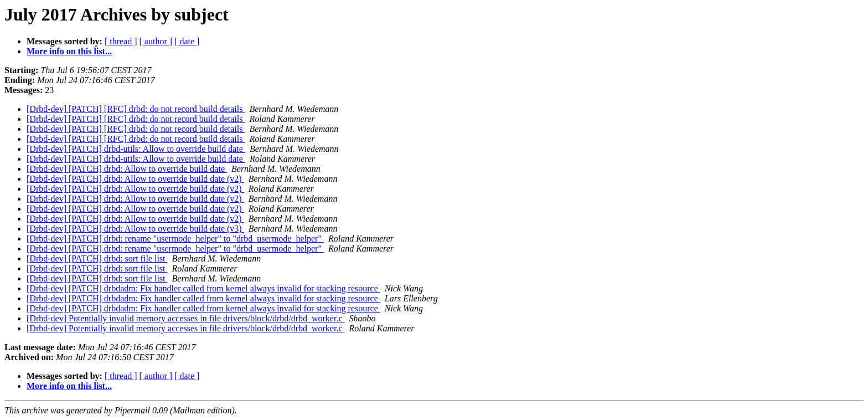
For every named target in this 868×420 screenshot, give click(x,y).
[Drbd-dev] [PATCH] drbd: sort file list (97, 258)
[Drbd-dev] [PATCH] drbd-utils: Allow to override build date (136, 149)
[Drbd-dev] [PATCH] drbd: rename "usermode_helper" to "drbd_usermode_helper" (175, 239)
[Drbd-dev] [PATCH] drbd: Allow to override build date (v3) (135, 229)
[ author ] (156, 41)
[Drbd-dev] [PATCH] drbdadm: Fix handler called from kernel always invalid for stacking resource (203, 288)
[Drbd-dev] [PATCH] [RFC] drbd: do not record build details (136, 109)
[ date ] (187, 41)
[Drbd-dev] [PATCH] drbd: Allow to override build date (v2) (135, 179)
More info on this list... (69, 51)
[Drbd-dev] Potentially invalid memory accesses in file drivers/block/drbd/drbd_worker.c (186, 318)
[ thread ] (121, 41)
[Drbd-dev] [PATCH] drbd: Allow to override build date (127, 169)
